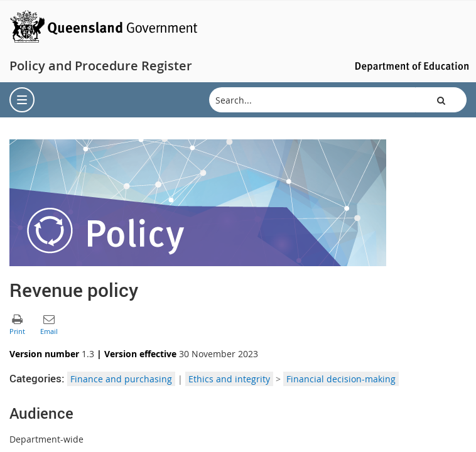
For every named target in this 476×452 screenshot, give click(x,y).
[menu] (22, 100)
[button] (441, 100)
